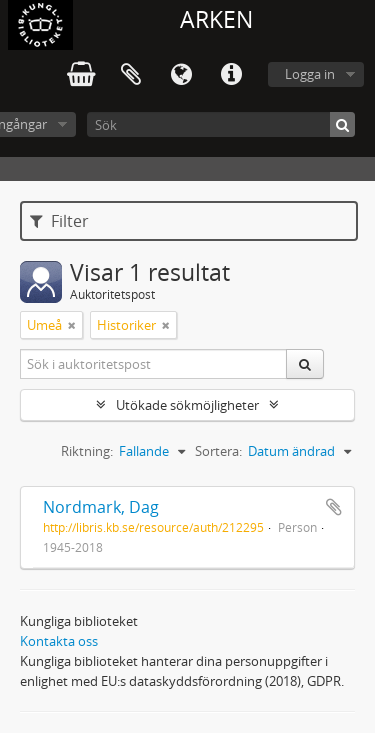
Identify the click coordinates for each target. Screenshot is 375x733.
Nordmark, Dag (101, 507)
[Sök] (221, 124)
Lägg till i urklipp (334, 507)
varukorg (81, 75)
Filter (59, 221)
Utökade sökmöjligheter (187, 405)
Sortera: (218, 451)
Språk (181, 75)
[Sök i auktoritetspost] (154, 364)
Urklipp (131, 75)
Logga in (310, 74)
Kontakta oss (59, 641)
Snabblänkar (231, 75)
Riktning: (87, 451)
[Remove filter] (72, 325)
